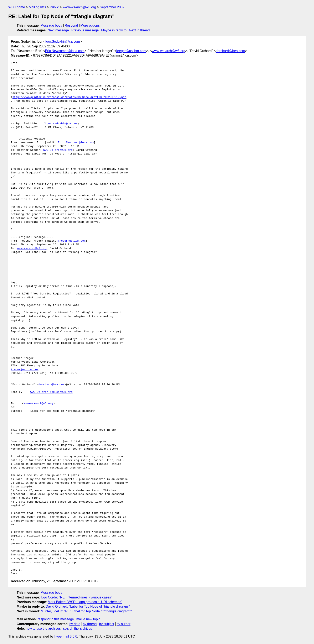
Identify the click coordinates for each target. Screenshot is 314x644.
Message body (51, 25)
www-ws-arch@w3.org (79, 7)
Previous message (85, 30)
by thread (90, 624)
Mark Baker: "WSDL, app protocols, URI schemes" (85, 602)
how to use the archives (43, 629)
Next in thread (139, 30)
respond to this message (56, 619)
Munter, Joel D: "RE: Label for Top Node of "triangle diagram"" (86, 611)
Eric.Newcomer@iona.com (65, 51)
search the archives (78, 629)
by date (75, 624)
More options (90, 25)
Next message (58, 30)
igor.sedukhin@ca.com (61, 124)
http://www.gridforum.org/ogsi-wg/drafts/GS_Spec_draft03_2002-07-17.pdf (69, 97)
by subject (107, 624)
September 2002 (112, 7)
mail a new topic (88, 619)
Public (54, 7)
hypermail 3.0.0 (66, 636)
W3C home (17, 7)
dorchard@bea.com (230, 51)
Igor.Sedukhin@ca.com (63, 41)
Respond (71, 25)
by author (123, 624)
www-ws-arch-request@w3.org (52, 392)
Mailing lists (37, 7)
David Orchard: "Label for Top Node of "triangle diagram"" (88, 606)
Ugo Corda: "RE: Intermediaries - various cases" (77, 597)
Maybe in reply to (114, 30)
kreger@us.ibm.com (131, 51)
